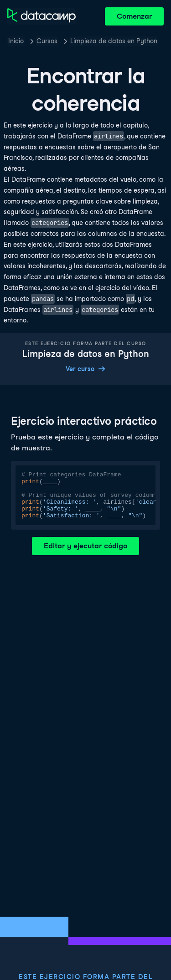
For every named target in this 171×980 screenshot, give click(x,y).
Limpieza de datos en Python (114, 41)
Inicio (16, 41)
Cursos (47, 41)
